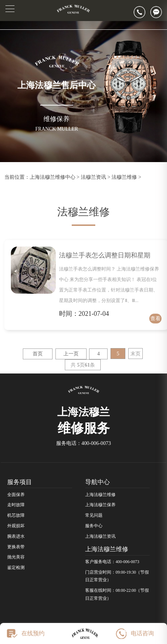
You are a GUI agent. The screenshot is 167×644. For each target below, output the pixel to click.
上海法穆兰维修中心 (53, 177)
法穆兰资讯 (93, 177)
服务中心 (94, 526)
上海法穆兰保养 (100, 505)
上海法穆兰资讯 (100, 536)
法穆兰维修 (124, 177)
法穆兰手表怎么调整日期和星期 (105, 255)
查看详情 (155, 319)
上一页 (71, 354)
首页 (38, 354)
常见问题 (94, 515)
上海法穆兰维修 (100, 495)
